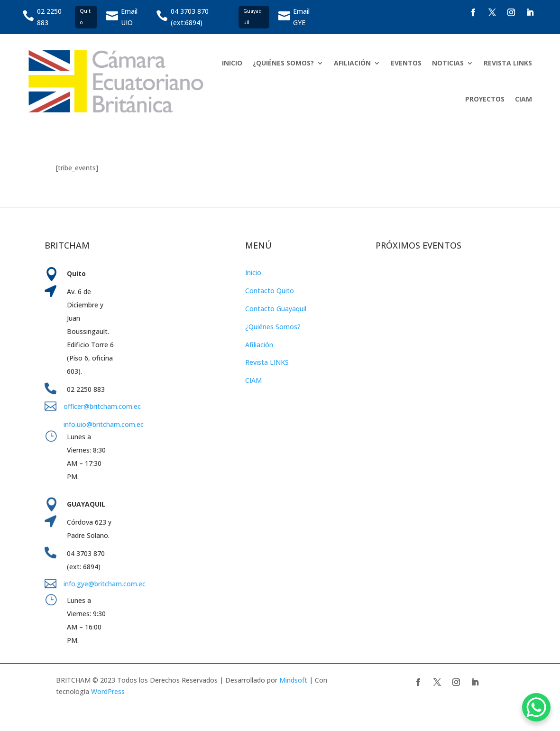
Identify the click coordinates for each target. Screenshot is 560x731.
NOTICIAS (448, 63)
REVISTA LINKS (508, 63)
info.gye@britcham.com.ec (106, 584)
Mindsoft (293, 680)
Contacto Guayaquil (276, 309)
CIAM (523, 99)
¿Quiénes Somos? (273, 327)
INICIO (232, 63)
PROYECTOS (485, 99)
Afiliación (259, 345)
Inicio (253, 273)
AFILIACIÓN (352, 63)
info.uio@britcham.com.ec (104, 424)
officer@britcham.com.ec (102, 406)
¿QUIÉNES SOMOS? (283, 63)
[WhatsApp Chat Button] (536, 707)
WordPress (108, 691)
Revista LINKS (267, 362)
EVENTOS (406, 63)
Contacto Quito (270, 291)
